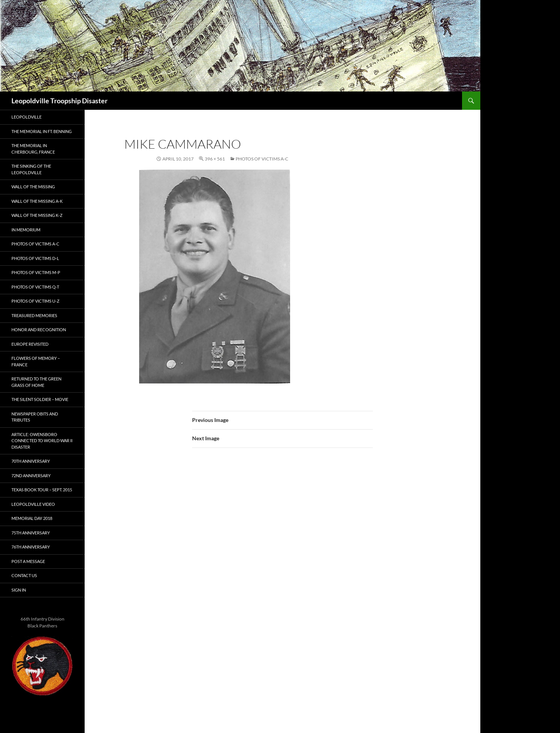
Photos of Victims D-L (35, 258)
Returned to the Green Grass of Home (36, 382)
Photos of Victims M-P (36, 272)
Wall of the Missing (33, 187)
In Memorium (26, 230)
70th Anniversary (31, 461)
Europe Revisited (30, 344)
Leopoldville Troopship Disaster (59, 101)
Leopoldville (26, 117)
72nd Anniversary (31, 476)
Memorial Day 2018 (32, 518)
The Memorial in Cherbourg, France (33, 149)
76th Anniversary (31, 547)
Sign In (19, 590)
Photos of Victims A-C (262, 159)
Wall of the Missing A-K (37, 201)
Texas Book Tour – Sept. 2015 (42, 490)
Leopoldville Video (33, 504)
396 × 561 (215, 159)
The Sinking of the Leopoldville (31, 169)
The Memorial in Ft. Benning (42, 131)
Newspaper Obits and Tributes (35, 417)
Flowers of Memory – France (36, 361)
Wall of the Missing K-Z (37, 215)
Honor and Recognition (39, 330)
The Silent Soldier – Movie (40, 399)
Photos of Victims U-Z (35, 301)
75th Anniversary (31, 533)
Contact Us (24, 575)
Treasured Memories (34, 315)
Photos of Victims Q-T (35, 287)
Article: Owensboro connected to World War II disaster (42, 441)
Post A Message (28, 561)
